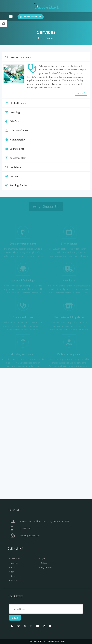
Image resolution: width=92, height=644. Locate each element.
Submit (15, 618)
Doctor (13, 567)
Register (44, 563)
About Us (14, 563)
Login (43, 559)
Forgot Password (47, 567)
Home (41, 38)
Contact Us (15, 559)
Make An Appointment (31, 17)
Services (50, 38)
